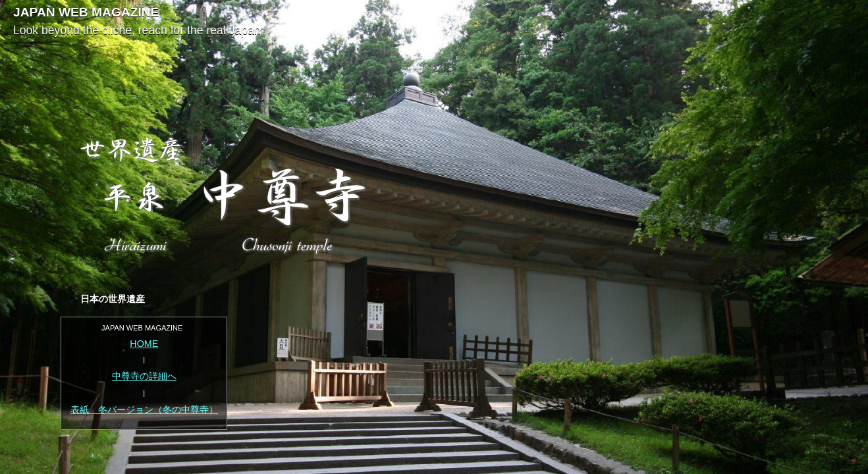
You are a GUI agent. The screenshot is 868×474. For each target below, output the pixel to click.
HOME (144, 344)
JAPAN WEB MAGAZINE (86, 12)
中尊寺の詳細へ (144, 376)
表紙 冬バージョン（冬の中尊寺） (144, 409)
